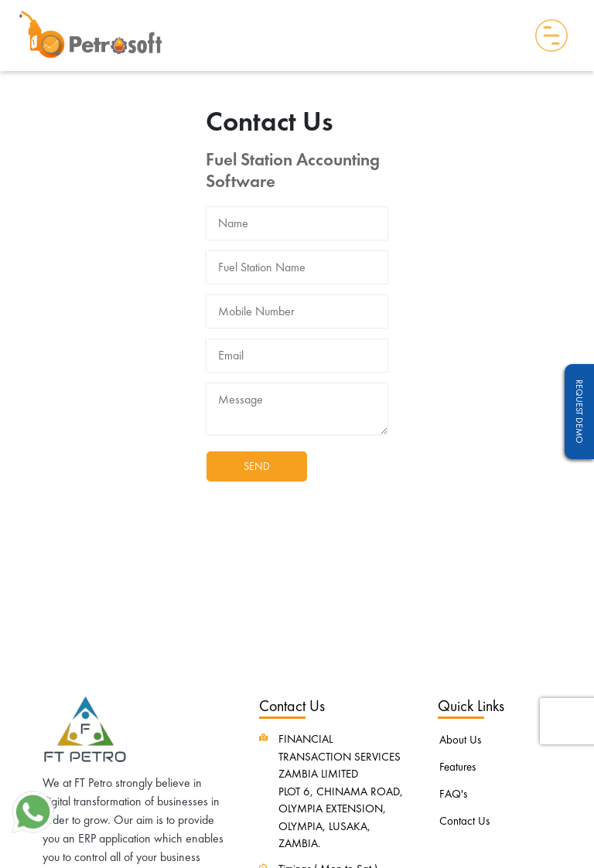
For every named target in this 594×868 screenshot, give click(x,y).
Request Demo (579, 412)
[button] (33, 810)
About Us (460, 740)
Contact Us (464, 821)
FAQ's (453, 794)
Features (457, 767)
